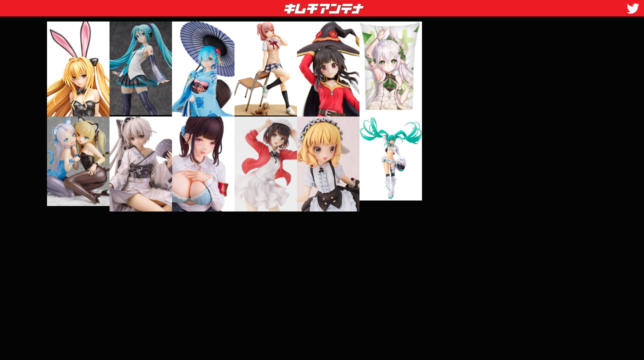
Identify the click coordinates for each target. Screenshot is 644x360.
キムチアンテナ (251, 5)
